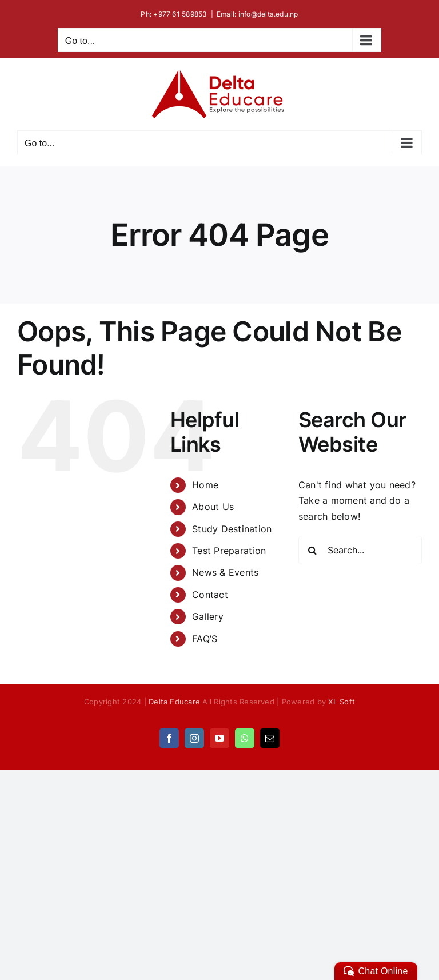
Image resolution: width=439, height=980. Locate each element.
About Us (213, 507)
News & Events (225, 572)
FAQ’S (205, 639)
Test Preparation (229, 551)
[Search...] (360, 550)
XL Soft (342, 702)
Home (205, 485)
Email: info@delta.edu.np (258, 14)
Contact (210, 595)
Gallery (208, 616)
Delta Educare (174, 702)
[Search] (313, 550)
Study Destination (232, 529)
